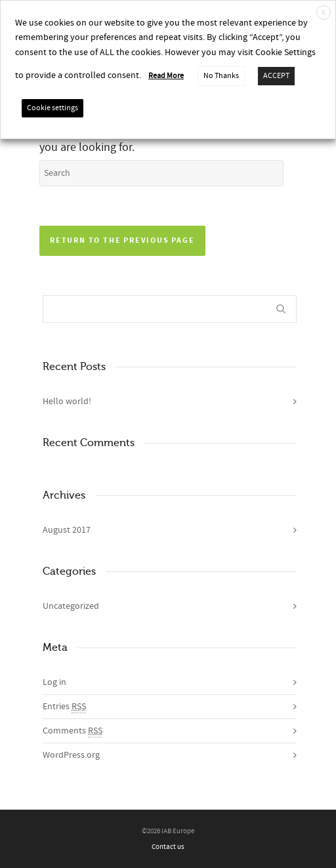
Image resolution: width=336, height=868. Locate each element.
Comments (73, 731)
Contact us (168, 847)
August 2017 (67, 530)
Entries (64, 707)
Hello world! (67, 402)
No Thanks (221, 76)
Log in (54, 682)
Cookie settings (52, 108)
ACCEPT (276, 76)
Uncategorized (71, 606)
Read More (166, 76)
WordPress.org (71, 755)
